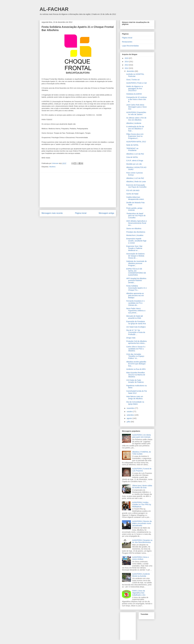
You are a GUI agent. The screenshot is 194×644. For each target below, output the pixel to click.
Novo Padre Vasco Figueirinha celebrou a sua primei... (136, 311)
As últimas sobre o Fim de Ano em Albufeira (136, 119)
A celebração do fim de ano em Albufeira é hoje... (135, 129)
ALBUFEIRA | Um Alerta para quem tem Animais (142, 436)
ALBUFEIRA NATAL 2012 (136, 142)
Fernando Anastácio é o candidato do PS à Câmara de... (135, 303)
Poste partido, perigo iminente (134, 209)
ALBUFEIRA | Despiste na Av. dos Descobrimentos (142, 541)
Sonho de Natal (132, 194)
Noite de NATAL (132, 145)
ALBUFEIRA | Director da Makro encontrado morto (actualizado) (142, 523)
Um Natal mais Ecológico (136, 327)
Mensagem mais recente (52, 213)
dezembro (131, 71)
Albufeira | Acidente (134, 123)
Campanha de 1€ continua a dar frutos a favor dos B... (136, 99)
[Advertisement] (78, 190)
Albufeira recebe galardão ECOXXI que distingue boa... (136, 364)
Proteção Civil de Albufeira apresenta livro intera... (136, 342)
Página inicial (81, 213)
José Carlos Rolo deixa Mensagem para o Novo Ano (136, 107)
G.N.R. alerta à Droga (135, 161)
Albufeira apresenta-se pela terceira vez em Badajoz (135, 295)
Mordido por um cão (134, 164)
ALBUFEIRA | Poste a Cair (137, 83)
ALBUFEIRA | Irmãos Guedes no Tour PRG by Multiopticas (142, 504)
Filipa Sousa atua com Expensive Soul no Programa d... (135, 136)
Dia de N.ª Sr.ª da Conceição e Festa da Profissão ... (136, 332)
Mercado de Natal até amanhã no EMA (135, 317)
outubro (130, 412)
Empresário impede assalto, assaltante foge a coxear (136, 241)
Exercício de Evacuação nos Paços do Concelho (136, 186)
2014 (127, 62)
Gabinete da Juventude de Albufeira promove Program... (136, 263)
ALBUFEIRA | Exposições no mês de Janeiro (136, 113)
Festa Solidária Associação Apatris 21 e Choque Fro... (136, 288)
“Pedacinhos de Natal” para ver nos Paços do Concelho (136, 216)
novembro (131, 408)
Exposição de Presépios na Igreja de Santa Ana (136, 322)
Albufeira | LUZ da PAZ (135, 154)
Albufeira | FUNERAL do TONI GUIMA (142, 453)
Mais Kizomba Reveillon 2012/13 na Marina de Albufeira (136, 375)
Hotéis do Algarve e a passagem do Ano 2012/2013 (135, 88)
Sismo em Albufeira (134, 229)
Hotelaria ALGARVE (134, 94)
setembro (131, 415)
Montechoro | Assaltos (135, 235)
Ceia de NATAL (132, 157)
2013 (127, 65)
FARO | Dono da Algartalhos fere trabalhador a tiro (139, 593)
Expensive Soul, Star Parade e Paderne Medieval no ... (134, 248)
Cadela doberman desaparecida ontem (135, 198)
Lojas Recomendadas (130, 46)
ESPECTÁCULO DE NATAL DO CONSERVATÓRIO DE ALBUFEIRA (136, 272)
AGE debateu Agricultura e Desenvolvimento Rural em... (137, 223)
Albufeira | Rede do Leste (136, 182)
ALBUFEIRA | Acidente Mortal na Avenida (141, 575)
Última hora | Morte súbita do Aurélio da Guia (142, 487)
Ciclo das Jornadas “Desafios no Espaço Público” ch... (135, 356)
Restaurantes (127, 42)
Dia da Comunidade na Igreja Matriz (135, 403)
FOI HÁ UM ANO (133, 190)
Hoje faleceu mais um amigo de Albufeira (135, 398)
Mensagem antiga (106, 213)
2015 (127, 58)
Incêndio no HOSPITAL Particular (135, 75)
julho (129, 422)
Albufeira (52, 167)
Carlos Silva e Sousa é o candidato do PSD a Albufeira (136, 349)
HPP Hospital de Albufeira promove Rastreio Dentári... (136, 281)
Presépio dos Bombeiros (136, 232)
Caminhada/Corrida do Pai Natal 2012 (137, 392)
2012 (127, 68)
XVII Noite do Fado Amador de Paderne (135, 381)
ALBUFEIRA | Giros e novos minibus (141, 558)
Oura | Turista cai (133, 80)
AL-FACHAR (54, 9)
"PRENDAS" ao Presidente (132, 149)
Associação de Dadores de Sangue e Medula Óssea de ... (135, 256)
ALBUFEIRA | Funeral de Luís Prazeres (142, 470)
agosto (130, 418)
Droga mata (131, 338)
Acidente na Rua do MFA (136, 369)
